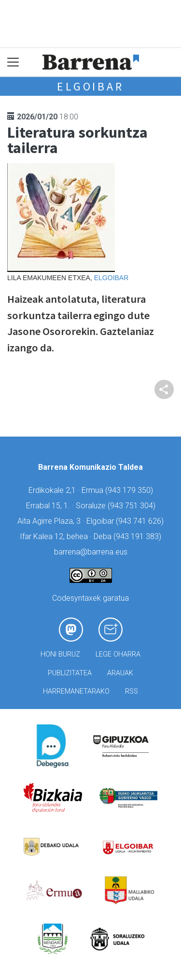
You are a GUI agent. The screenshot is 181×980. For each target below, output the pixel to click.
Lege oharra (118, 654)
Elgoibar (90, 86)
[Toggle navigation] (13, 62)
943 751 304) (133, 506)
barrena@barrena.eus (91, 552)
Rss (132, 691)
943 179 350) (130, 490)
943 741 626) (141, 521)
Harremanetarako (76, 691)
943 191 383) (139, 536)
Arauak (120, 673)
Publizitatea (70, 673)
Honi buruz (60, 654)
